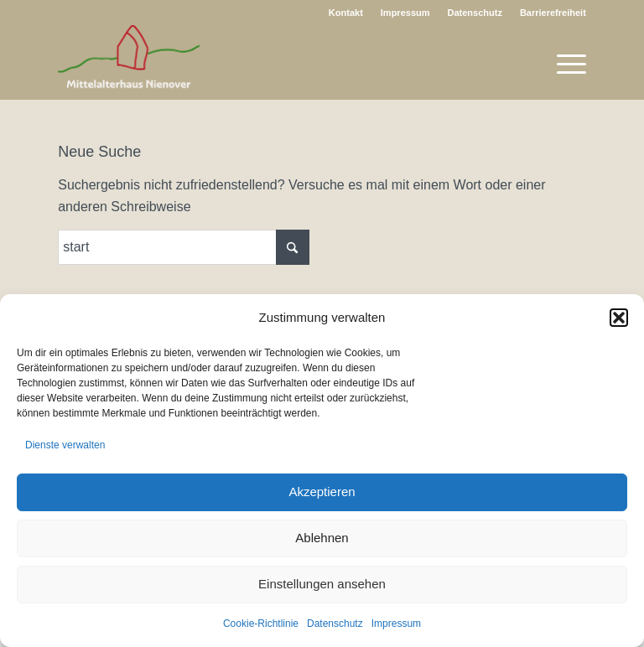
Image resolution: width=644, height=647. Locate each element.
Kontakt (346, 13)
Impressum (396, 624)
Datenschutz (335, 624)
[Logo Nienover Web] (129, 62)
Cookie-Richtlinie (261, 624)
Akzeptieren (322, 492)
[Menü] (563, 62)
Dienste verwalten (65, 445)
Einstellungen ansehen (322, 584)
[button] (619, 318)
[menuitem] (346, 13)
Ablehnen (322, 538)
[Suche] (184, 247)
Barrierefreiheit (553, 13)
